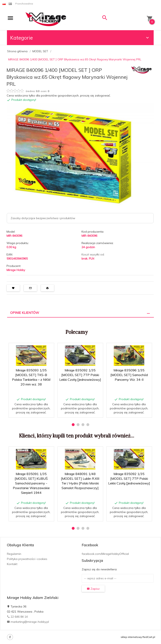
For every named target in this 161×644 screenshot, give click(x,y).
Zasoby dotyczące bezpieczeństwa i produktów (43, 218)
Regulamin (14, 554)
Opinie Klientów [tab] (25, 313)
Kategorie (80, 38)
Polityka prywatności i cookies (27, 559)
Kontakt (12, 564)
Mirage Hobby (16, 270)
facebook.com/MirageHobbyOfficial (105, 554)
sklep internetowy (131, 637)
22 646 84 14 (17, 617)
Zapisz (93, 589)
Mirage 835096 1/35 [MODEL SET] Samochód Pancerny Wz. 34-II (129, 375)
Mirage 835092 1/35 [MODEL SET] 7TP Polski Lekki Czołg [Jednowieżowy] (80, 375)
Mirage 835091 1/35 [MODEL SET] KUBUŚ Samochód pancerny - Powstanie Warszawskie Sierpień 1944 (31, 483)
